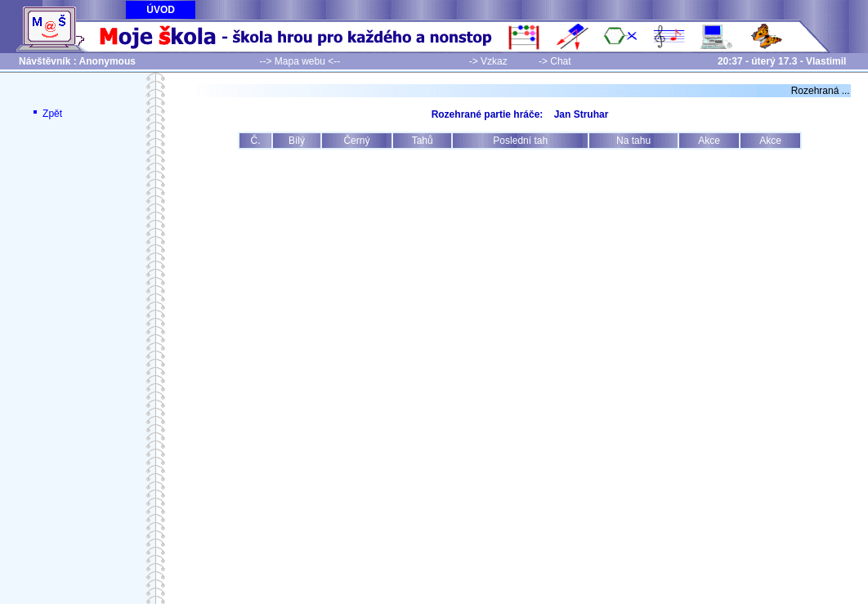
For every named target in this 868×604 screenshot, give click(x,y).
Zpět (46, 114)
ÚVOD (161, 10)
